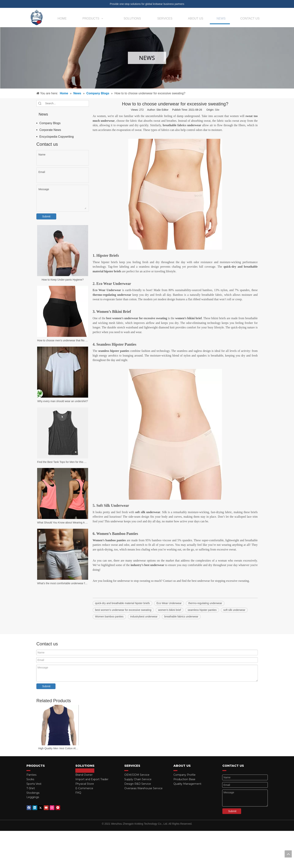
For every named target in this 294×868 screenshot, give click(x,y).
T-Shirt (31, 788)
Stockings (33, 793)
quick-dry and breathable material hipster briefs (122, 603)
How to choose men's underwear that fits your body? (63, 340)
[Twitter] (40, 808)
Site (217, 110)
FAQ (78, 793)
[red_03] (28, 771)
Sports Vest (34, 784)
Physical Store (85, 784)
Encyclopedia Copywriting (57, 137)
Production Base (184, 779)
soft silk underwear (234, 610)
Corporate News (50, 130)
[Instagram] (52, 808)
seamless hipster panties (202, 610)
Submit (46, 216)
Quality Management (187, 784)
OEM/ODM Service (137, 775)
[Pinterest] (58, 808)
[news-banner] (147, 58)
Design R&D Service (138, 784)
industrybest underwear (144, 616)
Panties (31, 775)
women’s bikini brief (169, 610)
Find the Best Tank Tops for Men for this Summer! (63, 462)
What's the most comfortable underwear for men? (63, 583)
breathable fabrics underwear (181, 616)
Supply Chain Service (138, 779)
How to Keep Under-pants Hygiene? (63, 280)
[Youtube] (46, 808)
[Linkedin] (35, 808)
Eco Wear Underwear (169, 603)
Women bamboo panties (109, 616)
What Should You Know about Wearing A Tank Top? (63, 523)
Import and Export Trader (92, 779)
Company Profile (184, 775)
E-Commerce (84, 788)
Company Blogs (50, 123)
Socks (30, 779)
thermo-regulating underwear (205, 603)
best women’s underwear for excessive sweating (123, 610)
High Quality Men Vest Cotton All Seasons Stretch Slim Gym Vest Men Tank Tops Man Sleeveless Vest (58, 748)
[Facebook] (29, 808)
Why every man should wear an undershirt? (63, 401)
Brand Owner (84, 775)
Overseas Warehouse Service (143, 788)
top (288, 854)
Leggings (33, 797)
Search (40, 103)
